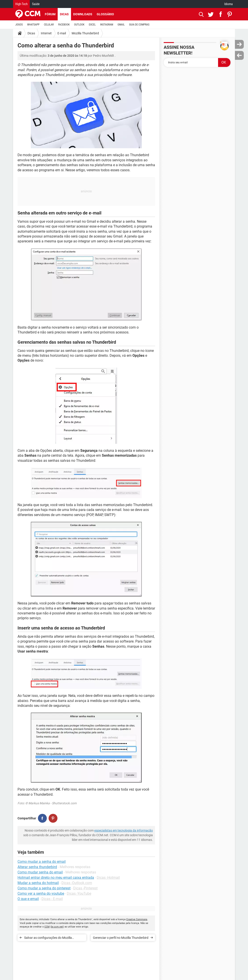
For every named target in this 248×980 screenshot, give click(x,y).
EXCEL (92, 25)
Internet (46, 33)
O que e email (28, 899)
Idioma (228, 4)
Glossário (105, 14)
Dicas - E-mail (52, 899)
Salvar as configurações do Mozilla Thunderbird (48, 938)
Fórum (50, 14)
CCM (47, 927)
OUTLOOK (79, 25)
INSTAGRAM (107, 25)
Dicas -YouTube (79, 893)
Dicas (64, 14)
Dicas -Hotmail (108, 878)
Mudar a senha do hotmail (38, 883)
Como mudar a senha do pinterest (44, 888)
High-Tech (21, 4)
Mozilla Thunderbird (85, 33)
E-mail (62, 33)
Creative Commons (137, 919)
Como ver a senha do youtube (41, 893)
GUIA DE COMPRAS (139, 25)
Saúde (36, 4)
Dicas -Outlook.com (77, 883)
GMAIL (121, 25)
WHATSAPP (33, 25)
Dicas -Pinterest (85, 888)
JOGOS (19, 25)
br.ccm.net (57, 927)
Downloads (83, 14)
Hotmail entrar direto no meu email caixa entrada (56, 878)
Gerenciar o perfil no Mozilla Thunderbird (121, 938)
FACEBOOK (64, 25)
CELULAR (49, 25)
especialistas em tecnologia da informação (124, 830)
